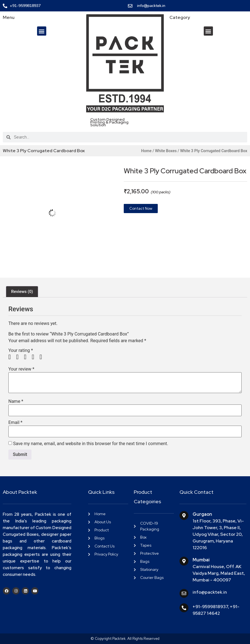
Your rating (21, 351)
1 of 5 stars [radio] (12, 357)
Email (15, 423)
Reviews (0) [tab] (22, 292)
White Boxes (166, 151)
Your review (21, 369)
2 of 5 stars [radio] (20, 357)
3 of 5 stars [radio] (27, 357)
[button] (42, 31)
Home (146, 151)
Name (16, 401)
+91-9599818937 (210, 607)
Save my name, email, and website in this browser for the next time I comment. (91, 444)
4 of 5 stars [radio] (35, 357)
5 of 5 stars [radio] (43, 357)
